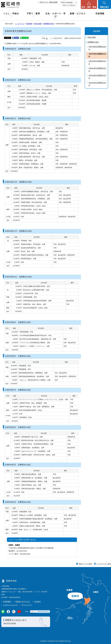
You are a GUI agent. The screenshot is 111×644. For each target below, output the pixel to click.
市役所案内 (7, 602)
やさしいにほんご (69, 5)
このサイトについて (10, 605)
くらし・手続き (11, 14)
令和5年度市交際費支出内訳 (97, 62)
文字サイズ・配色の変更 (49, 2)
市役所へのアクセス (23, 602)
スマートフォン (43, 612)
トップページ (20, 24)
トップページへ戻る (104, 564)
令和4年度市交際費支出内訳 (97, 70)
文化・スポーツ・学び (55, 15)
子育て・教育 (33, 14)
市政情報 (100, 14)
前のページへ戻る (86, 564)
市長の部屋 (38, 24)
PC (32, 612)
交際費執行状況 (48, 24)
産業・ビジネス (78, 14)
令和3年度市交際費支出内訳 (97, 77)
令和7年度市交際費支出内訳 (97, 48)
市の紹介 (38, 602)
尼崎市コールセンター (16, 620)
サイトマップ (27, 605)
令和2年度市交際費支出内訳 (97, 84)
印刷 (44, 38)
